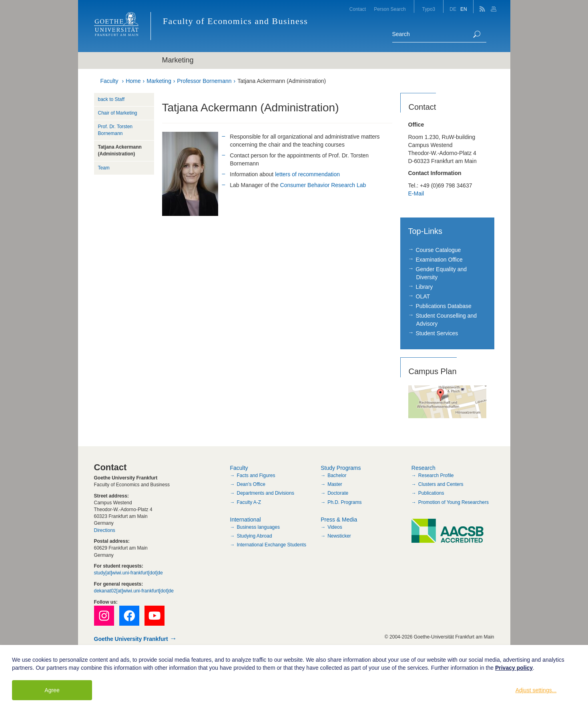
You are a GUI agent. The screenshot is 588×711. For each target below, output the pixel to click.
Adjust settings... (536, 690)
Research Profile (436, 475)
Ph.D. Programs (344, 502)
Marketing (159, 81)
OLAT (423, 296)
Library (424, 287)
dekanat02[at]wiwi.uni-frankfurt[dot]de (134, 591)
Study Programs (341, 468)
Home (133, 81)
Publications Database (444, 306)
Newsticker (339, 536)
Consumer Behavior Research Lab (323, 185)
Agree (52, 690)
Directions (105, 530)
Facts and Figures (256, 475)
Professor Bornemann (204, 81)
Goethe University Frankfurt (131, 639)
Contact (358, 9)
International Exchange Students (272, 545)
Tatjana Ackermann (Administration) (282, 81)
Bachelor (337, 475)
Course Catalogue (438, 250)
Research (423, 468)
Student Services (437, 333)
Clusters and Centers (441, 484)
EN (464, 9)
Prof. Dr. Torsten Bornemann (115, 130)
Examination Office (439, 260)
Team (104, 168)
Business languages (258, 527)
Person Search (390, 9)
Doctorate (338, 493)
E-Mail (416, 193)
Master (335, 484)
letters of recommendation (307, 174)
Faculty (109, 81)
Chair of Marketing (118, 113)
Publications (431, 493)
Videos (335, 527)
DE (453, 9)
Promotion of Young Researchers (454, 502)
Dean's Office (251, 484)
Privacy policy (514, 668)
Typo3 (429, 9)
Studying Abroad (255, 536)
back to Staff (111, 99)
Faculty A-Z (249, 502)
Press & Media (339, 520)
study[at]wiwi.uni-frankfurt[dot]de (128, 573)
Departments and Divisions (266, 493)
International (246, 520)
